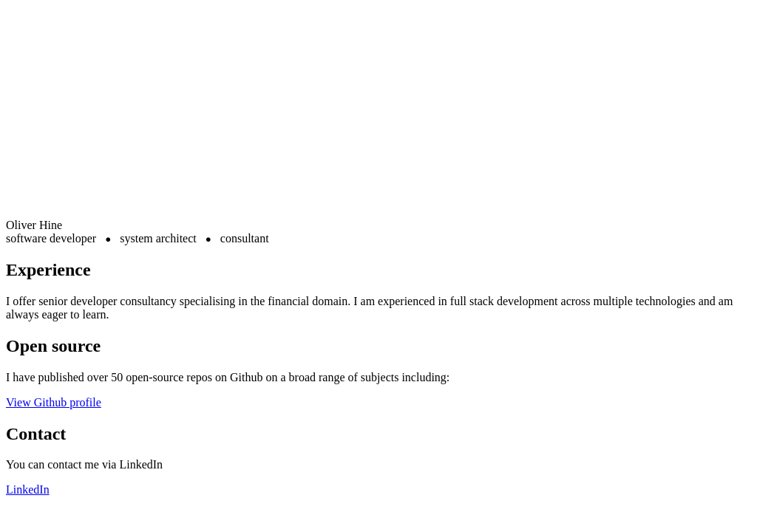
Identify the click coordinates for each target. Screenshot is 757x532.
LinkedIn (28, 490)
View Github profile (54, 402)
